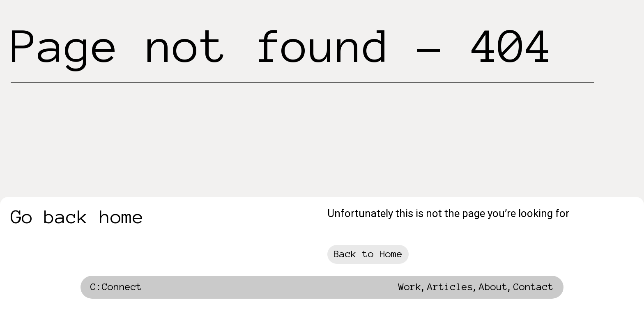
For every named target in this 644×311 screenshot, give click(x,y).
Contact (534, 287)
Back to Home (368, 254)
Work (410, 287)
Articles (450, 287)
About (493, 287)
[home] (116, 289)
